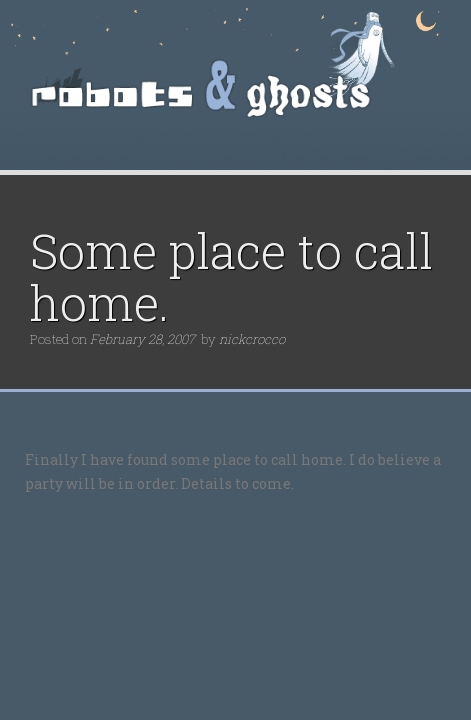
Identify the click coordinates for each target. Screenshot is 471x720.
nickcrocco (252, 339)
